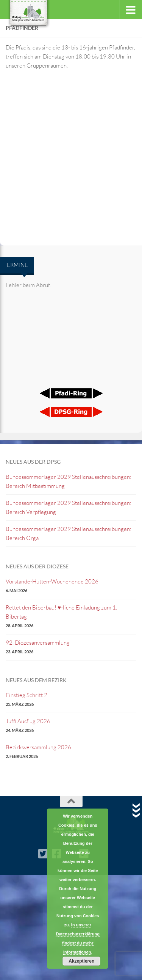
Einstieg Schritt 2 (27, 695)
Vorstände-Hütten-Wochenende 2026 (52, 581)
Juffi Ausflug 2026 (28, 721)
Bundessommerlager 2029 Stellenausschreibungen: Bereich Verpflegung (69, 507)
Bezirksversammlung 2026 (38, 747)
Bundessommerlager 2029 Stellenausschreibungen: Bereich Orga (69, 533)
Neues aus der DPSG (33, 462)
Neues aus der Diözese (37, 566)
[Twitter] (43, 854)
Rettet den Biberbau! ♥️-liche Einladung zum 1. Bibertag (61, 612)
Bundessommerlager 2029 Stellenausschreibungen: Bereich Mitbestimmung (69, 481)
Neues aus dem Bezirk (36, 680)
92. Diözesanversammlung (38, 643)
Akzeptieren (81, 961)
